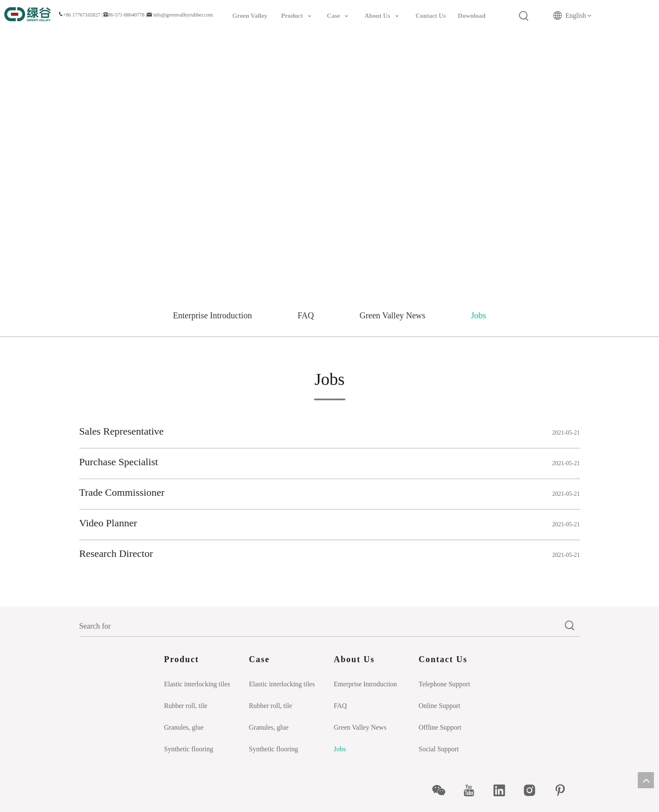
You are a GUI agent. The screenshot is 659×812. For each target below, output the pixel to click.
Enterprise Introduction (213, 315)
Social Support (439, 749)
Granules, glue (184, 727)
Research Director (116, 554)
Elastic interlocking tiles (197, 684)
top (646, 780)
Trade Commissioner (122, 492)
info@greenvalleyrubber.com (183, 15)
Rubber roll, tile (186, 706)
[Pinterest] (565, 790)
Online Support (440, 706)
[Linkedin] (504, 790)
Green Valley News (392, 315)
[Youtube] (473, 790)
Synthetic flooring (189, 749)
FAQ (306, 315)
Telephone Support (444, 684)
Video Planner (108, 523)
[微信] (443, 790)
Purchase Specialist (119, 462)
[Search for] (320, 626)
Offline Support (440, 727)
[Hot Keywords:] (524, 16)
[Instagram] (534, 790)
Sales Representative (122, 431)
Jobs (479, 315)
